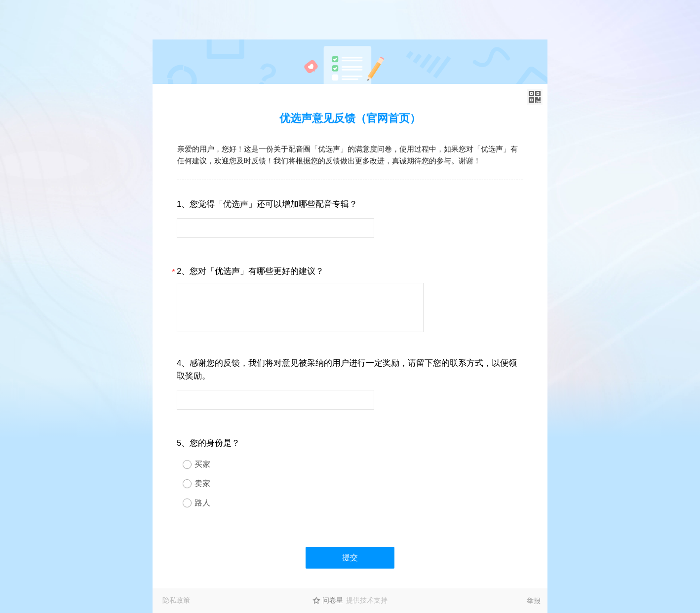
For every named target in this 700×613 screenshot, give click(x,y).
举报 (534, 601)
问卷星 (333, 600)
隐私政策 (176, 600)
